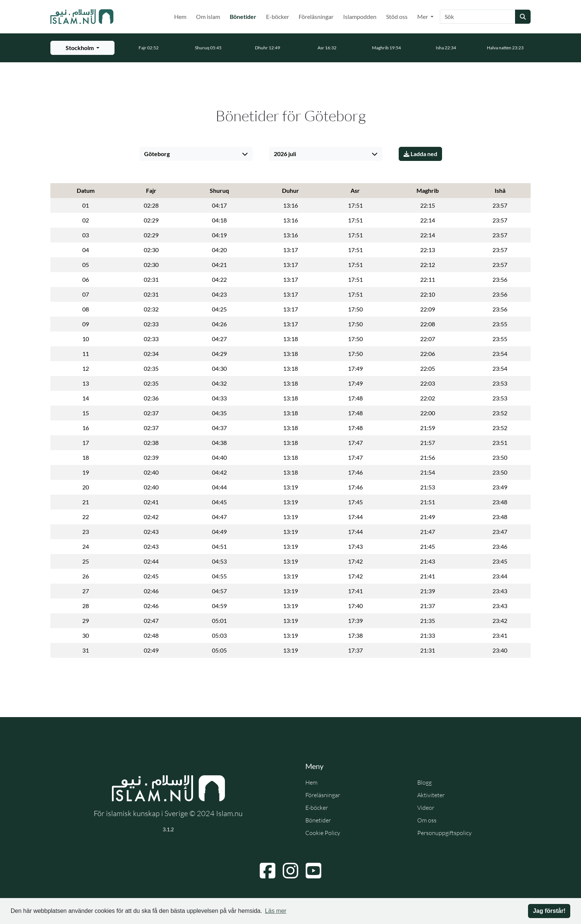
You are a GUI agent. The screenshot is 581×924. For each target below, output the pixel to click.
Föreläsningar (316, 16)
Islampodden (360, 16)
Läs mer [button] (276, 911)
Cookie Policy (323, 833)
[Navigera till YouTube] (313, 871)
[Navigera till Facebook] (268, 871)
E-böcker (278, 16)
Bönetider (245, 16)
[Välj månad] (326, 154)
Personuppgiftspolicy (444, 833)
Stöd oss (397, 16)
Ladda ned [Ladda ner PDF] (420, 154)
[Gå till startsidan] (82, 17)
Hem (180, 16)
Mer (423, 16)
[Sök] (478, 17)
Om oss (427, 820)
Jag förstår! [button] (549, 911)
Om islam (208, 16)
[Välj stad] (196, 154)
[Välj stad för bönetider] (82, 48)
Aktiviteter (431, 795)
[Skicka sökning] (523, 17)
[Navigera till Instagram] (290, 871)
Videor (426, 808)
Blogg (424, 782)
